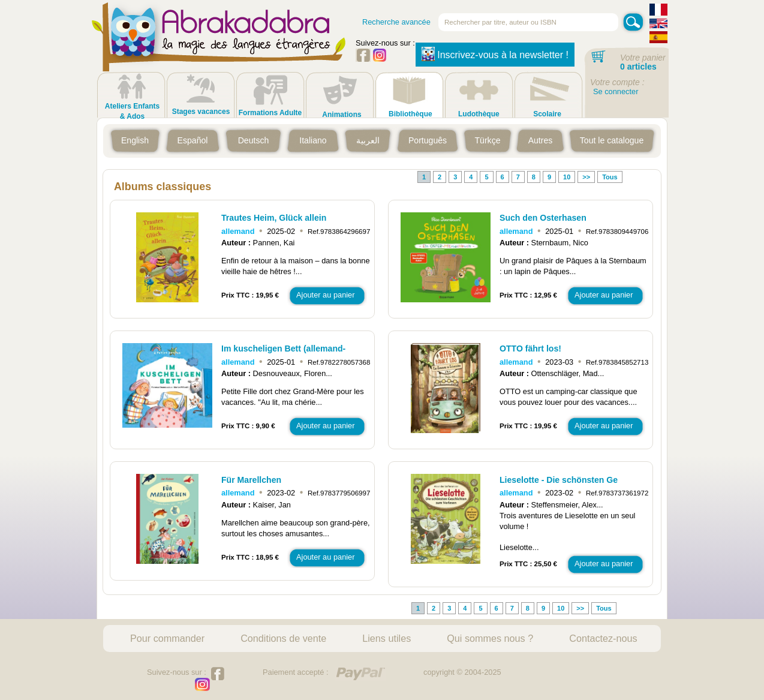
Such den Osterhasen (543, 218)
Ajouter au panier (325, 295)
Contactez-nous (603, 638)
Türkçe (487, 140)
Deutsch (254, 140)
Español (193, 140)
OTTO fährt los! (530, 349)
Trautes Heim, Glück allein (274, 218)
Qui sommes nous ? (490, 638)
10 (567, 177)
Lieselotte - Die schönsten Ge (559, 480)
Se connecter (616, 91)
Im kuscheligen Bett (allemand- (283, 349)
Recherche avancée (396, 22)
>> (586, 177)
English (135, 140)
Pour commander (167, 638)
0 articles (638, 67)
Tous (610, 177)
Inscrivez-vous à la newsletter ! (495, 54)
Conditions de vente (283, 638)
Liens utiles (386, 638)
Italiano (313, 140)
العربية (368, 140)
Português (428, 140)
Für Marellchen (251, 480)
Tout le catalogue (612, 140)
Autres (541, 140)
